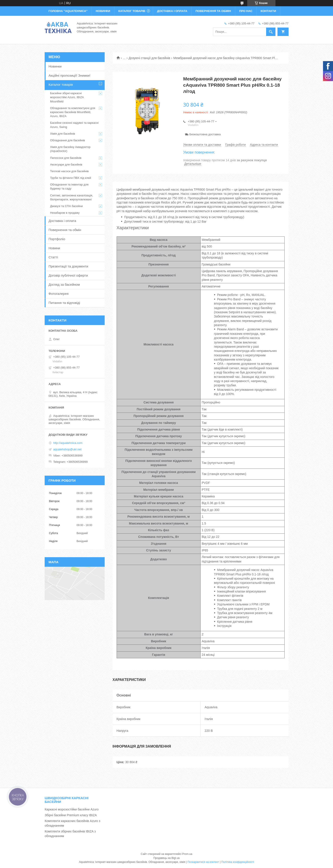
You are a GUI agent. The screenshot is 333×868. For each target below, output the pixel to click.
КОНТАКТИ (268, 11)
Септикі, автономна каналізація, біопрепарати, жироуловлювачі (72, 197)
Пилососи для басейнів (66, 158)
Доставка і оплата (62, 221)
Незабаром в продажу (65, 213)
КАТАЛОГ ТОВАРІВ (132, 11)
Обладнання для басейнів (68, 140)
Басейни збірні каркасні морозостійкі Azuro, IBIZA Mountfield (67, 97)
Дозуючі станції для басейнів (149, 58)
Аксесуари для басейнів (66, 165)
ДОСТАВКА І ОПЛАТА (172, 11)
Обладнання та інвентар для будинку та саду (69, 187)
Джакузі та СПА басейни (67, 206)
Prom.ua (187, 854)
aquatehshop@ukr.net (67, 449)
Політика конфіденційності (238, 862)
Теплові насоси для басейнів (70, 171)
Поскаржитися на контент (203, 862)
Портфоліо (57, 239)
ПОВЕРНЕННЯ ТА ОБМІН (213, 11)
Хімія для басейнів (63, 134)
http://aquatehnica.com (68, 443)
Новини (54, 248)
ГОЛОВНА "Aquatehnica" (68, 11)
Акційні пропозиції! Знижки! (70, 75)
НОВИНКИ (103, 11)
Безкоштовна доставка (205, 134)
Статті (53, 257)
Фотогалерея (59, 294)
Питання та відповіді (64, 303)
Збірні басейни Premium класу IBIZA (71, 815)
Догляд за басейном (64, 284)
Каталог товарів (61, 85)
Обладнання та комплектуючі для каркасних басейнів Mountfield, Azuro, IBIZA (73, 112)
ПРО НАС (246, 11)
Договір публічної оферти (68, 275)
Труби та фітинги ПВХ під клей (71, 178)
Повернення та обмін (65, 230)
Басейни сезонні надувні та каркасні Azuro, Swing (74, 125)
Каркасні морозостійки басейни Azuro (72, 809)
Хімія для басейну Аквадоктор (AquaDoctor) (70, 149)
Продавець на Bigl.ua (166, 858)
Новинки (55, 66)
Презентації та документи (68, 266)
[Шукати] (271, 32)
